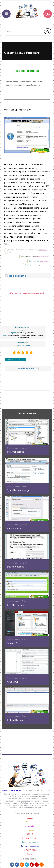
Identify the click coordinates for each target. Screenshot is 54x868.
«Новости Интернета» (12, 790)
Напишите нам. (44, 261)
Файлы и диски (23, 333)
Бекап (32, 333)
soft (26, 330)
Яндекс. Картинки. (43, 257)
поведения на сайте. (42, 265)
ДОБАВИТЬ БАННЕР (15, 360)
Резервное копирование (16, 336)
